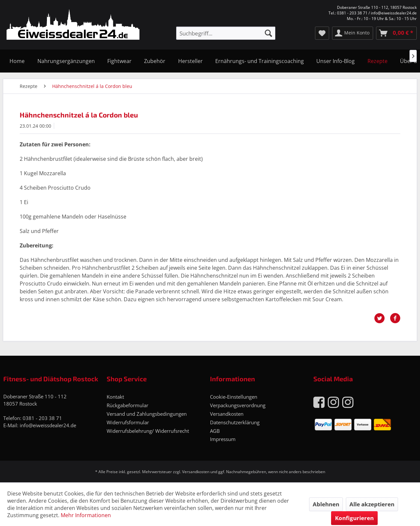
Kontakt (115, 397)
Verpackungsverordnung (238, 405)
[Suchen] (268, 33)
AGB (215, 431)
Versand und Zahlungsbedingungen (147, 414)
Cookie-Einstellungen (234, 397)
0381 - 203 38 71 (42, 418)
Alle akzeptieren (372, 504)
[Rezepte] (378, 61)
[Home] (17, 61)
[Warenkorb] (396, 33)
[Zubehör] (155, 61)
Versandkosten (227, 414)
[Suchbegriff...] (226, 33)
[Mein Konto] (353, 33)
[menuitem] (226, 33)
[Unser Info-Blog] (336, 61)
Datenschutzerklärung (235, 422)
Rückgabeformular (127, 405)
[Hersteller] (190, 61)
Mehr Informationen (86, 515)
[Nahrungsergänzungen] (66, 61)
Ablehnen (326, 504)
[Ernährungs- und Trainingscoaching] (260, 61)
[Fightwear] (119, 61)
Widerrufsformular (128, 422)
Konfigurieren (354, 518)
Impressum (223, 439)
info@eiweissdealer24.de (48, 425)
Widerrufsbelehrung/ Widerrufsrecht (148, 431)
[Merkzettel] (322, 33)
